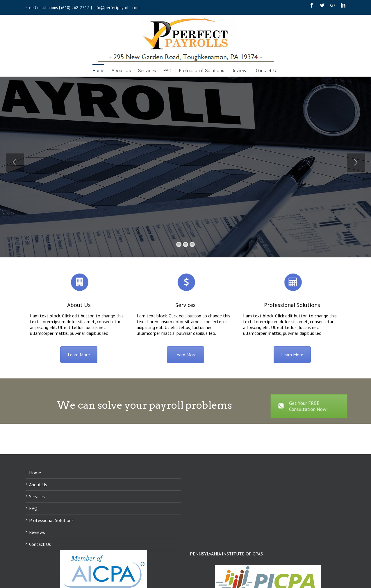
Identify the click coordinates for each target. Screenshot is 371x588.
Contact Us (40, 544)
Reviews (37, 532)
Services (185, 305)
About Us (79, 305)
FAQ (33, 508)
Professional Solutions (292, 305)
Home (35, 473)
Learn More (79, 355)
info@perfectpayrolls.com (117, 8)
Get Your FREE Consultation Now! (303, 406)
